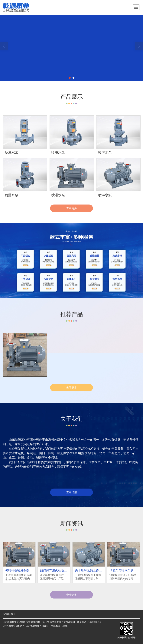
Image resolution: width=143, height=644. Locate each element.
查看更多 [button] (72, 595)
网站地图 (55, 626)
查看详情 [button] (72, 492)
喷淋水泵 (36, 622)
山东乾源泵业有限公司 (37, 626)
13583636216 (95, 622)
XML (65, 626)
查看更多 (72, 208)
